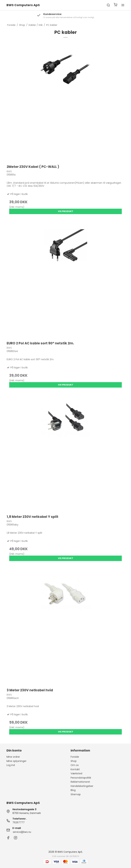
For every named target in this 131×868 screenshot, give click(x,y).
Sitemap (76, 794)
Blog (73, 790)
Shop (74, 761)
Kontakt (75, 769)
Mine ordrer (13, 757)
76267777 (19, 822)
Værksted (76, 773)
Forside (75, 757)
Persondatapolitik (81, 778)
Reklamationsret (80, 782)
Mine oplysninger (16, 761)
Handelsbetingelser (82, 786)
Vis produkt (66, 211)
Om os (75, 765)
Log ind (11, 765)
